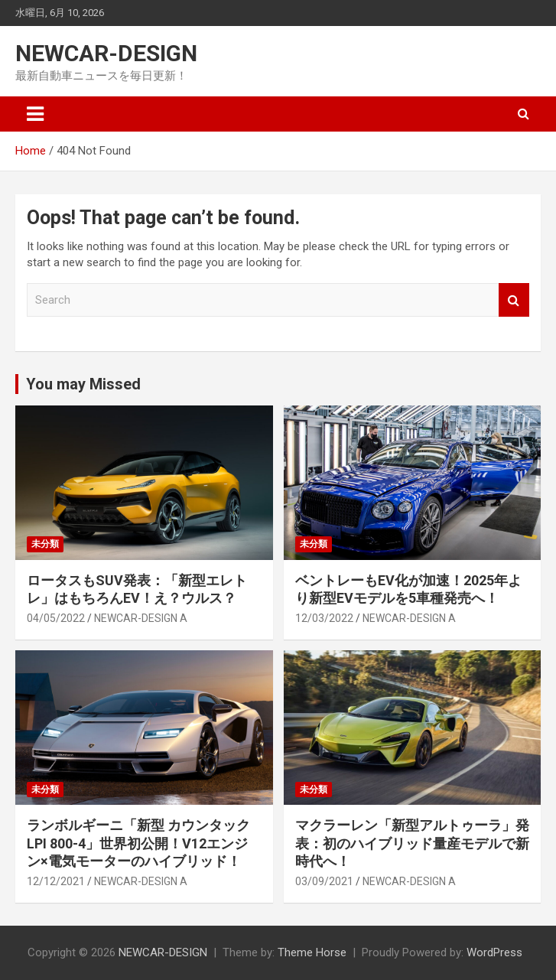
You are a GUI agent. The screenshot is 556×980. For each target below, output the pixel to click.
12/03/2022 (324, 618)
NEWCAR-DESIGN (106, 53)
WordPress (494, 952)
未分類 (45, 544)
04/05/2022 (56, 618)
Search (514, 300)
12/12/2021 (56, 881)
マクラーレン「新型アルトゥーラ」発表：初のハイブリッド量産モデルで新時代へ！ (412, 843)
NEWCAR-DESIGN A (141, 618)
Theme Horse (312, 952)
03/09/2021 (324, 881)
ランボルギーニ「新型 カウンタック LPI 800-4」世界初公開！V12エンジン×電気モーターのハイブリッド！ (138, 843)
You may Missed (83, 384)
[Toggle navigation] (35, 114)
